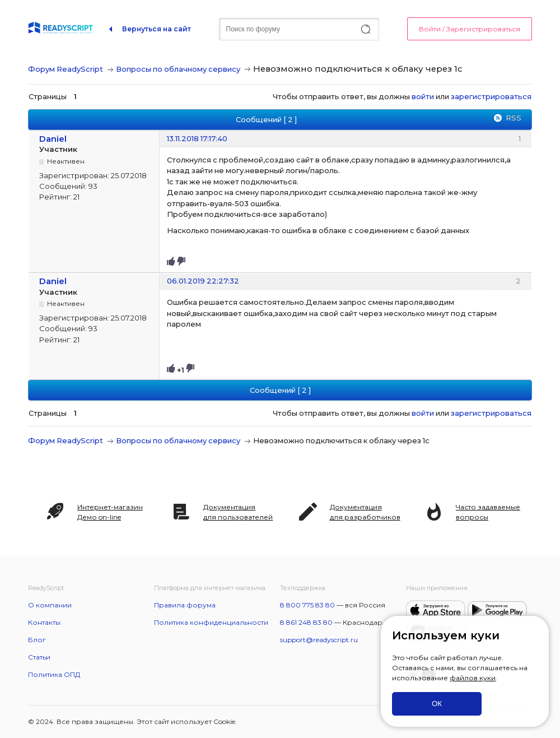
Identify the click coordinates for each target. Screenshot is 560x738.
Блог (37, 640)
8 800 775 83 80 (307, 605)
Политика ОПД (54, 674)
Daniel (53, 139)
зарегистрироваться (491, 96)
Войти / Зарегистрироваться (470, 29)
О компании (50, 605)
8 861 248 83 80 (306, 622)
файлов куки (473, 678)
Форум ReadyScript (66, 69)
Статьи (39, 657)
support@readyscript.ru (319, 640)
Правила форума (185, 605)
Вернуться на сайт (157, 29)
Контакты (44, 622)
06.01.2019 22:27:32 (203, 281)
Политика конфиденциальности (211, 622)
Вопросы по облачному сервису (178, 69)
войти (423, 96)
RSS (514, 118)
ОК (437, 704)
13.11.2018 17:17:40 (197, 138)
